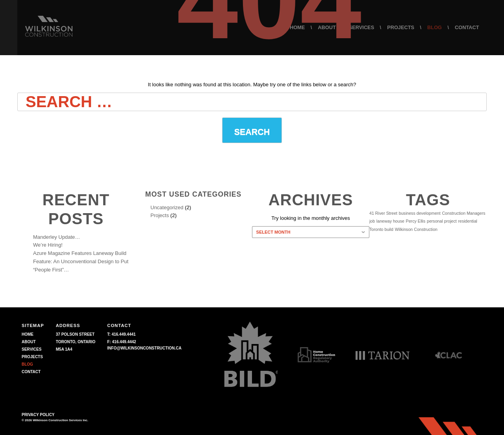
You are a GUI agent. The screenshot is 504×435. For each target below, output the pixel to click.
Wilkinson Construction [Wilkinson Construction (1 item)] (416, 229)
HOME (28, 334)
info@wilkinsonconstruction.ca (144, 348)
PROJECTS (32, 357)
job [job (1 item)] (372, 221)
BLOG (27, 364)
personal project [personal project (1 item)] (442, 221)
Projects (160, 215)
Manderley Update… (57, 237)
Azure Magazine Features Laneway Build (80, 253)
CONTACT (31, 372)
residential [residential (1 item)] (468, 221)
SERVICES (31, 349)
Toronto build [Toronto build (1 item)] (381, 229)
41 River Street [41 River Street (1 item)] (383, 213)
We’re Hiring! (48, 245)
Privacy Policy (38, 415)
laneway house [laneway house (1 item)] (390, 221)
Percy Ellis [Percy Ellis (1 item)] (416, 221)
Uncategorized (167, 207)
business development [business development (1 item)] (420, 213)
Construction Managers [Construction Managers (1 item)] (463, 213)
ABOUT (29, 342)
